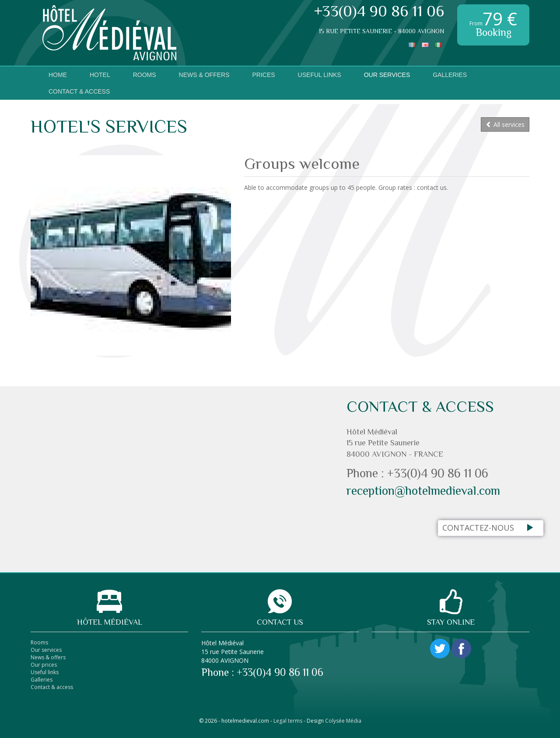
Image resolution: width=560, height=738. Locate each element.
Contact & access (79, 91)
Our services (387, 75)
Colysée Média (343, 721)
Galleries (450, 75)
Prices (263, 75)
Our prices (44, 665)
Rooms (145, 75)
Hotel (100, 75)
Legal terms (288, 721)
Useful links (320, 75)
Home (58, 75)
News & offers (48, 657)
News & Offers (204, 75)
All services (505, 124)
